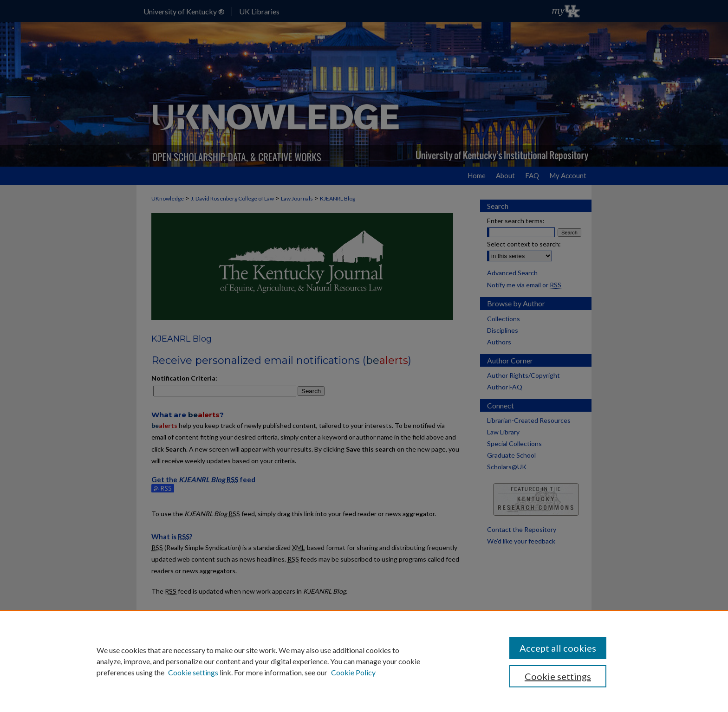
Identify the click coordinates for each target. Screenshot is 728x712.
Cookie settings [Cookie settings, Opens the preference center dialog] (558, 676)
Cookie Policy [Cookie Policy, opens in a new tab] (353, 672)
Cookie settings (193, 672)
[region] (364, 661)
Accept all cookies (558, 648)
